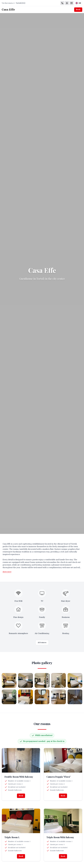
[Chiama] (62, 3)
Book (78, 10)
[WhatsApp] (67, 3)
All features (42, 643)
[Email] (72, 3)
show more (7, 572)
